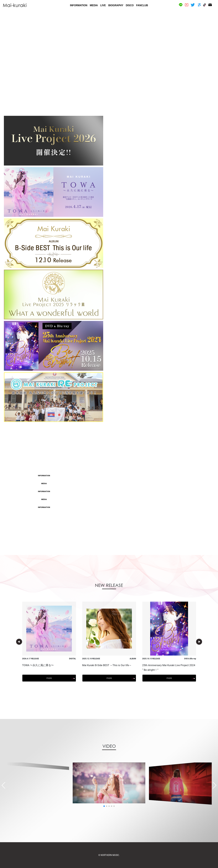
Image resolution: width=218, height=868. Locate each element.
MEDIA (94, 5)
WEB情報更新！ (95, 499)
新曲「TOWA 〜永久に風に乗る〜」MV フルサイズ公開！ (115, 491)
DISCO (130, 5)
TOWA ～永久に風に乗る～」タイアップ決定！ (111, 484)
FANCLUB (142, 5)
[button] (104, 806)
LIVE (103, 5)
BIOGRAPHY (116, 5)
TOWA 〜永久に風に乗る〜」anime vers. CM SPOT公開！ (116, 476)
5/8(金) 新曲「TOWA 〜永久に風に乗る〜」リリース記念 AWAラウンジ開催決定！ (127, 507)
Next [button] (199, 642)
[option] (109, 61)
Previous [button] (19, 642)
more (109, 524)
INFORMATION (79, 5)
